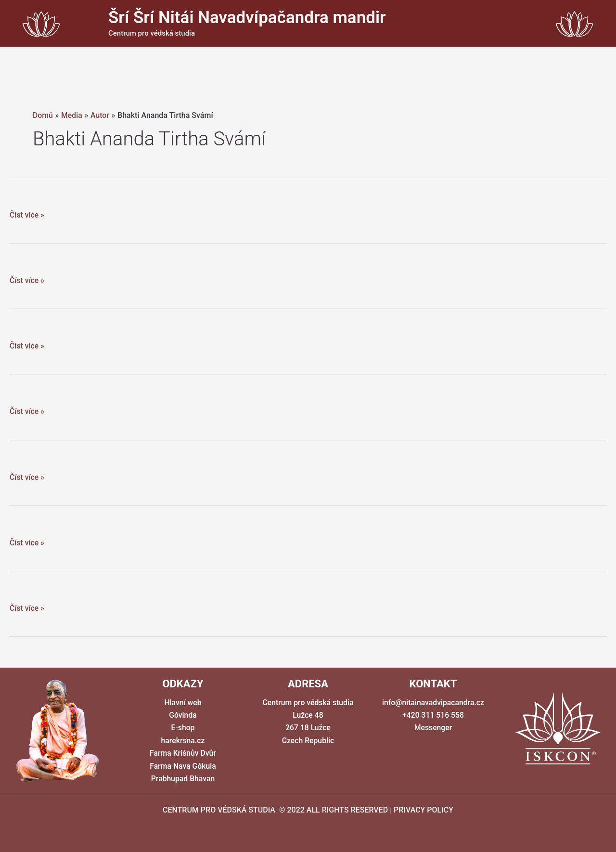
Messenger (433, 728)
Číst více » (27, 215)
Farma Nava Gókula (183, 766)
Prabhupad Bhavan (183, 779)
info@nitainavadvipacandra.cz (433, 703)
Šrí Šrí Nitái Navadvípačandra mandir (247, 18)
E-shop (183, 728)
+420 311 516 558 (433, 715)
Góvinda (183, 715)
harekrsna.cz (183, 741)
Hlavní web (183, 703)
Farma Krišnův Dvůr (183, 753)
